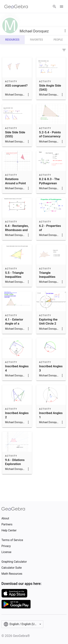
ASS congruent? (16, 86)
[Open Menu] (62, 7)
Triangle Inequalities (47, 275)
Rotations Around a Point (15, 181)
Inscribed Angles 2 (17, 415)
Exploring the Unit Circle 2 (48, 321)
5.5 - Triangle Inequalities (14, 275)
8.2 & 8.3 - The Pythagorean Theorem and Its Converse (51, 185)
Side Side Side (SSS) (15, 134)
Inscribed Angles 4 (17, 368)
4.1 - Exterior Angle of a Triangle (14, 324)
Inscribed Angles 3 (51, 368)
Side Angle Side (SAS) (50, 88)
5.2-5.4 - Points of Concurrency (50, 134)
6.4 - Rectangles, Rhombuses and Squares (17, 230)
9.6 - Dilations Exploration (15, 462)
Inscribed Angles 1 (51, 415)
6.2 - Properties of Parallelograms (50, 230)
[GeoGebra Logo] (16, 7)
